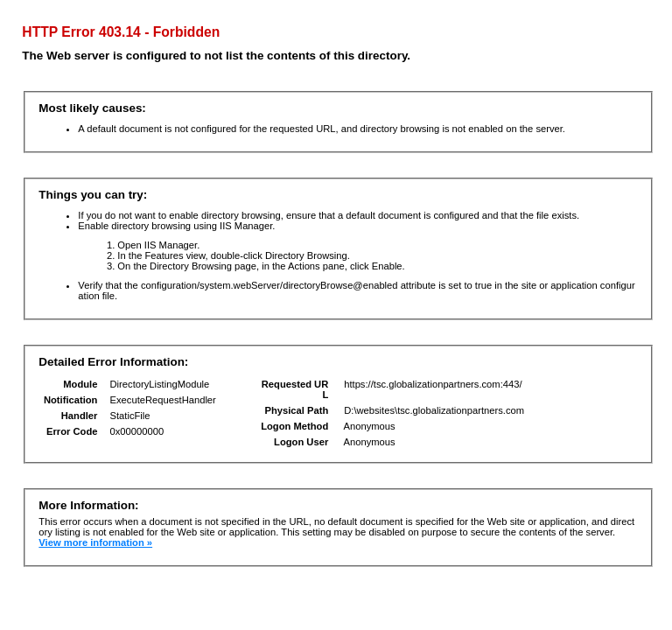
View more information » (95, 542)
